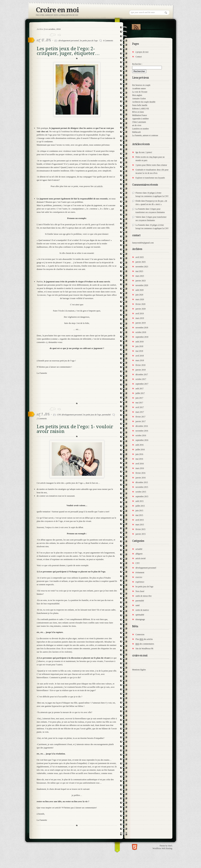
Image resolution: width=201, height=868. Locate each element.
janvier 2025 (141, 262)
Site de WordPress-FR (144, 649)
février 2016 (140, 473)
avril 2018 (140, 356)
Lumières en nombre (140, 129)
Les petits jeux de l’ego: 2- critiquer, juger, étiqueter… (68, 51)
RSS (136, 26)
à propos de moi (142, 52)
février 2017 (140, 417)
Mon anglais (137, 95)
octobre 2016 (141, 435)
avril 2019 (140, 313)
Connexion (140, 634)
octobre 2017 (141, 379)
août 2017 (140, 389)
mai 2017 (139, 403)
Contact (139, 57)
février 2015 (140, 529)
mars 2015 (140, 525)
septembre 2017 (142, 384)
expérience (140, 582)
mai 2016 (139, 459)
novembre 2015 (142, 487)
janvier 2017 (141, 421)
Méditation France (140, 115)
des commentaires (145, 644)
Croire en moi (57, 10)
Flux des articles (144, 639)
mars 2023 (140, 276)
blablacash (136, 132)
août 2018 (140, 342)
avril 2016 (140, 464)
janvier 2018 (141, 370)
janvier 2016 (141, 478)
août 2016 (140, 445)
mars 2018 (140, 360)
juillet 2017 (140, 393)
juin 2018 (139, 346)
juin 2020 (139, 295)
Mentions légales (139, 670)
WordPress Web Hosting (162, 848)
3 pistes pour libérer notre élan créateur (151, 165)
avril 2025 (140, 257)
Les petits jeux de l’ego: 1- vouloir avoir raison (75, 429)
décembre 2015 (142, 482)
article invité (141, 558)
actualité (139, 549)
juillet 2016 (140, 449)
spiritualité (140, 615)
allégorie (139, 554)
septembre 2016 (142, 440)
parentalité (106, 415)
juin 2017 (139, 398)
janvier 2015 (141, 534)
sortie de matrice (142, 610)
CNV (59, 415)
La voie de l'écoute (140, 92)
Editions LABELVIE (141, 109)
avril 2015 (140, 520)
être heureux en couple (141, 85)
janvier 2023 (141, 281)
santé (138, 605)
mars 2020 (140, 299)
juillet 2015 (140, 506)
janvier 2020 (141, 309)
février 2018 (140, 365)
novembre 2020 (142, 285)
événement (140, 572)
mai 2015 (139, 515)
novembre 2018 (142, 328)
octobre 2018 (141, 332)
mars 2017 (140, 412)
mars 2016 (140, 468)
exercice (139, 577)
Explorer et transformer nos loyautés (150, 178)
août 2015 (140, 501)
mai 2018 (139, 351)
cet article (98, 186)
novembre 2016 (142, 431)
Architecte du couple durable (144, 102)
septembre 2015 (142, 496)
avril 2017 (140, 407)
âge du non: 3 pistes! (144, 152)
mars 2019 (140, 318)
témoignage (140, 619)
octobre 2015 (141, 492)
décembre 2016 (142, 426)
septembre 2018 (142, 337)
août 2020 (140, 290)
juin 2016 (139, 454)
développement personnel (69, 41)
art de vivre (137, 125)
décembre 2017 (142, 374)
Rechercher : (137, 64)
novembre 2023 (142, 267)
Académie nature (139, 88)
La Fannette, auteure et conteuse (145, 135)
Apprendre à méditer (140, 119)
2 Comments (42, 419)
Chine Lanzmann (139, 122)
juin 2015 (139, 510)
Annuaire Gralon (139, 99)
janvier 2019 (141, 323)
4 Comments (108, 41)
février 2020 (140, 304)
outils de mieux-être (144, 596)
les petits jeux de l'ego (89, 41)
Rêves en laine (138, 112)
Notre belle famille (140, 105)
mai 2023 (139, 271)
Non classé (140, 591)
